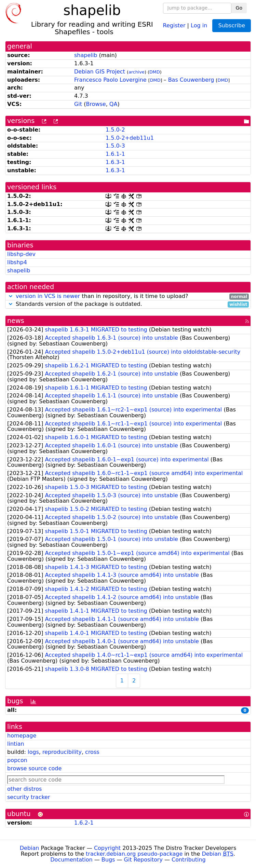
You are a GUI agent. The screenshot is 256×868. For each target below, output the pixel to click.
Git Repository (143, 860)
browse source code (34, 768)
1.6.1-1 (115, 154)
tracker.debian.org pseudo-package (134, 854)
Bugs (108, 860)
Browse (96, 104)
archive (137, 72)
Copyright (107, 848)
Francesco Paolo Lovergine (110, 80)
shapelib (86, 55)
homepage (22, 736)
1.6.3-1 (115, 162)
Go (239, 8)
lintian (16, 744)
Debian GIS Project (100, 72)
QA (113, 104)
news (16, 321)
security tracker (29, 797)
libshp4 (17, 262)
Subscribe (232, 25)
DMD (155, 72)
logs (33, 752)
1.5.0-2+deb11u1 (130, 138)
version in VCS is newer (48, 296)
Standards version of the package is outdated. (128, 304)
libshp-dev (21, 254)
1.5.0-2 (115, 130)
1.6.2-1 (84, 823)
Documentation (71, 860)
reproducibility (62, 752)
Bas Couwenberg (191, 80)
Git (78, 104)
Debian (30, 848)
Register (174, 25)
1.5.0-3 (115, 146)
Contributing (189, 860)
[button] (11, 296)
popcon (17, 760)
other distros (24, 789)
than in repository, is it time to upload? (128, 296)
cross (92, 752)
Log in (199, 25)
